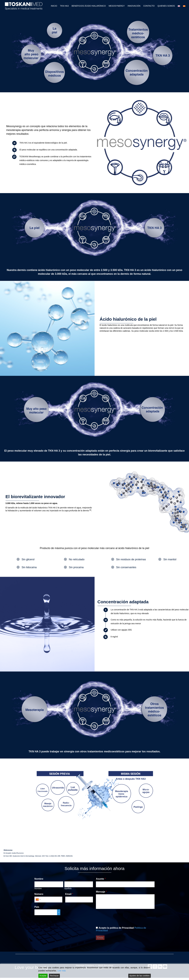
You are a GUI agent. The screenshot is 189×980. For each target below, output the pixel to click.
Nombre (39, 879)
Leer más (61, 971)
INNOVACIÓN (134, 6)
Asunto (100, 879)
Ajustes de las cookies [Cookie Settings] (139, 976)
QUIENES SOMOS (166, 6)
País (37, 907)
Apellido (68, 888)
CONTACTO (149, 6)
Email (68, 894)
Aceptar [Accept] (43, 976)
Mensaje (100, 892)
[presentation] (118, 918)
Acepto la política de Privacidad (121, 929)
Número (39, 894)
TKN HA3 (64, 6)
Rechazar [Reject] (54, 976)
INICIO (54, 6)
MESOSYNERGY (117, 6)
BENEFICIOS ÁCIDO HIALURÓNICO (89, 6)
